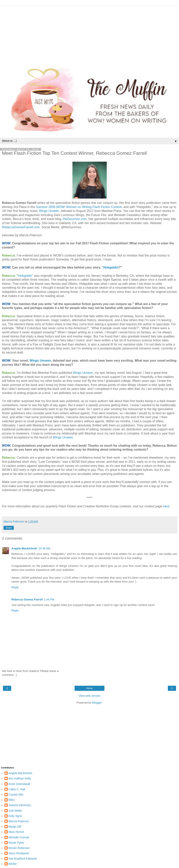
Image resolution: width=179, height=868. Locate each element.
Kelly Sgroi (15, 816)
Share (9, 528)
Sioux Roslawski (19, 853)
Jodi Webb (15, 811)
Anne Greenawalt (19, 784)
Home (89, 688)
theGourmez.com (75, 219)
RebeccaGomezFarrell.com (21, 227)
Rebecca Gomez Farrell (27, 599)
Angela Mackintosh (24, 548)
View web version (89, 696)
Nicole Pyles (16, 843)
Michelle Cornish (19, 837)
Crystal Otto (16, 795)
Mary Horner (16, 832)
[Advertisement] (89, 33)
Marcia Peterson (19, 821)
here (166, 506)
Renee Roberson (19, 848)
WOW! (13, 864)
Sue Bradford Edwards (23, 859)
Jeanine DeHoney (20, 805)
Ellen (12, 800)
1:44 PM (49, 599)
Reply (15, 587)
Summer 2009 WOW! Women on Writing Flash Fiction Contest (79, 207)
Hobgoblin (111, 267)
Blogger (97, 703)
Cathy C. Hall (17, 789)
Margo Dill (15, 827)
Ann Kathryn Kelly (20, 778)
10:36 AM (44, 548)
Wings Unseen (49, 211)
